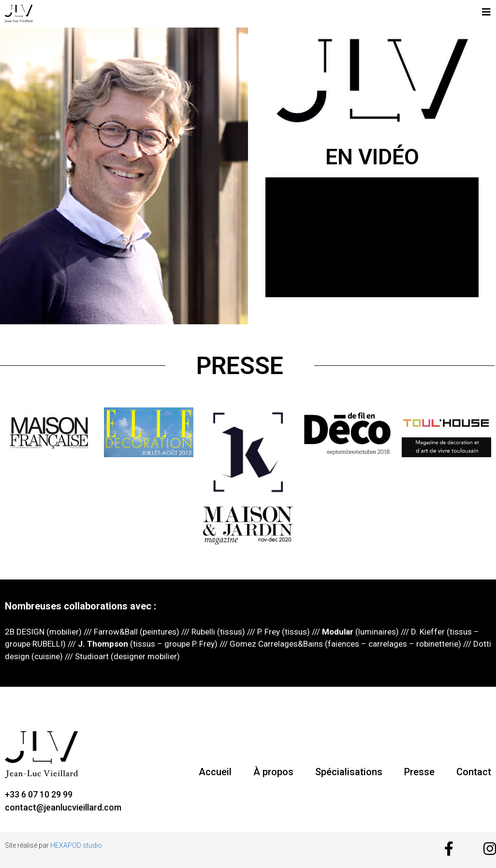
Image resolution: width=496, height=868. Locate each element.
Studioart (92, 656)
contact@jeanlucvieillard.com (63, 807)
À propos (273, 772)
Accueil (215, 772)
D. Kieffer (428, 632)
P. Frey (269, 632)
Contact (474, 772)
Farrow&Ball (115, 632)
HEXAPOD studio (76, 845)
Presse (419, 772)
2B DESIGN (25, 632)
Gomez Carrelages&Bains (275, 644)
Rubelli (203, 632)
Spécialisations (349, 772)
